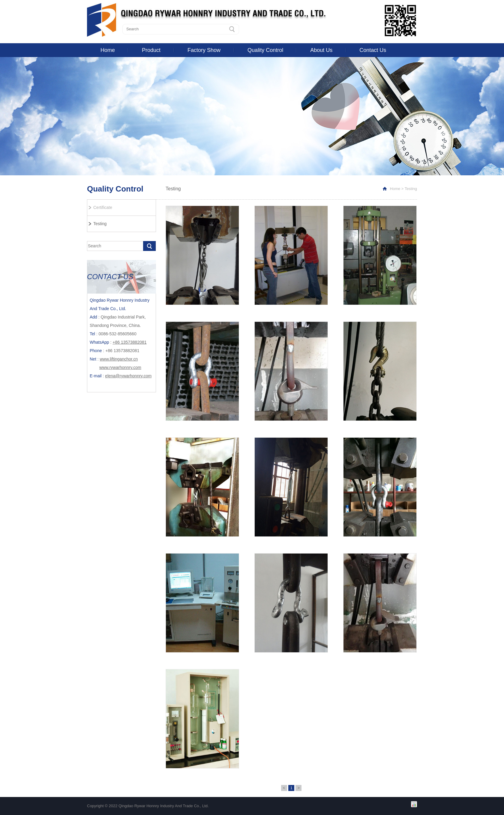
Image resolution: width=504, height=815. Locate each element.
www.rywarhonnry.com (120, 367)
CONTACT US (110, 277)
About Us (321, 50)
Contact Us (373, 50)
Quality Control (265, 50)
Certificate (103, 207)
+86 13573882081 (129, 342)
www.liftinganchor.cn (119, 359)
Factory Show (204, 50)
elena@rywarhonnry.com (128, 376)
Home (108, 50)
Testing (100, 224)
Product (151, 50)
